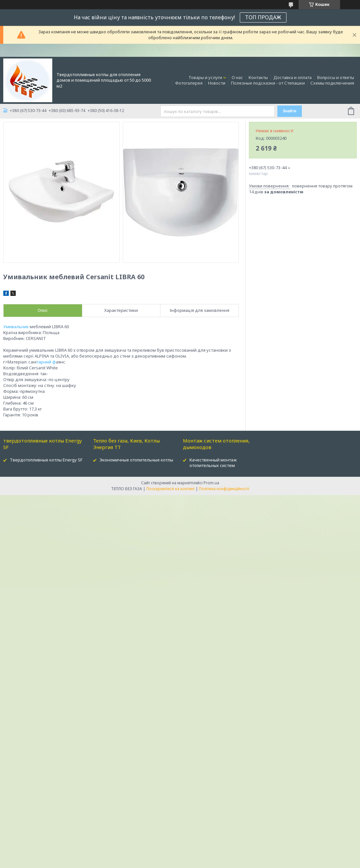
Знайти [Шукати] (289, 111)
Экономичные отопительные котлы (136, 460)
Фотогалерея (189, 83)
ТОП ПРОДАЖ (263, 17)
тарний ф (46, 362)
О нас (237, 77)
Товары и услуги (205, 77)
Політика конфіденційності (224, 489)
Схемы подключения (332, 83)
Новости (217, 83)
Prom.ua (211, 483)
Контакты (258, 77)
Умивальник (16, 327)
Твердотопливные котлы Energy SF (46, 460)
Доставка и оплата (293, 77)
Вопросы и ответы (336, 77)
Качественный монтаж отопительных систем (213, 463)
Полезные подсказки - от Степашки (268, 83)
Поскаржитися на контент (171, 489)
